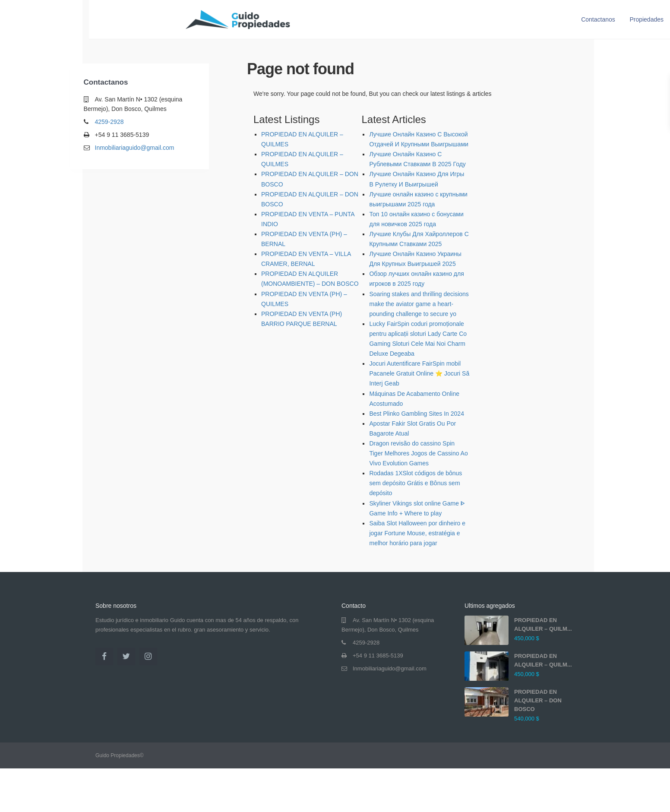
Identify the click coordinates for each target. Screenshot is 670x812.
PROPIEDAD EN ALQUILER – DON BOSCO (538, 700)
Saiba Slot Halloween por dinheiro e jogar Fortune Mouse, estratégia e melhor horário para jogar (417, 533)
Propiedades (646, 19)
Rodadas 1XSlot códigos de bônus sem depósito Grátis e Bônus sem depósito (416, 483)
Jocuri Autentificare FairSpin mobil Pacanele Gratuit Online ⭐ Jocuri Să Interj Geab (419, 373)
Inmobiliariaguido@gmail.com (135, 148)
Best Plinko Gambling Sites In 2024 (416, 414)
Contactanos (598, 19)
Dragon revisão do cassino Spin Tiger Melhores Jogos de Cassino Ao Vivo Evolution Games (418, 453)
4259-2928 (109, 122)
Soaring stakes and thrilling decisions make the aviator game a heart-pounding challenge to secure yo (419, 304)
